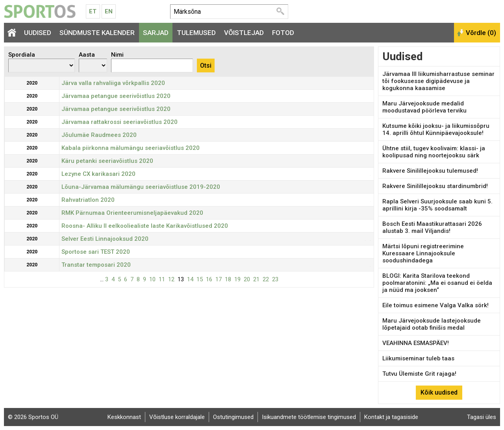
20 (247, 279)
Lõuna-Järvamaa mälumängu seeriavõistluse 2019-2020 (141, 187)
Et (93, 11)
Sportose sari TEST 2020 (96, 252)
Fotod (283, 33)
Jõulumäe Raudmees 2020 (99, 135)
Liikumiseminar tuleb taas (418, 358)
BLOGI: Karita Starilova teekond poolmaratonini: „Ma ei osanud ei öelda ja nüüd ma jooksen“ (437, 283)
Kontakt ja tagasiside (391, 417)
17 (219, 279)
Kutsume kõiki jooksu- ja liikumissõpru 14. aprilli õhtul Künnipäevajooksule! (436, 129)
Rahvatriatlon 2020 (88, 200)
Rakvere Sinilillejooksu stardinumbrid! (435, 186)
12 (171, 279)
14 (190, 279)
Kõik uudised (439, 392)
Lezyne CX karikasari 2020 (98, 174)
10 (152, 279)
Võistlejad (244, 33)
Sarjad (156, 33)
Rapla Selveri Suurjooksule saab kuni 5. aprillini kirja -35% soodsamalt (437, 205)
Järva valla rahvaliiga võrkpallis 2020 (113, 83)
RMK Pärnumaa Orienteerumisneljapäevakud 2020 (132, 213)
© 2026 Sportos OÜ (33, 417)
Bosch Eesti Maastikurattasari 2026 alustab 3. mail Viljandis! (432, 227)
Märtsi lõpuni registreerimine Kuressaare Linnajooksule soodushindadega (423, 253)
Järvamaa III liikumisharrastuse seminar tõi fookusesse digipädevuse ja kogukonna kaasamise (438, 81)
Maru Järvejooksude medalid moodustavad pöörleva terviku (424, 107)
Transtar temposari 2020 (96, 265)
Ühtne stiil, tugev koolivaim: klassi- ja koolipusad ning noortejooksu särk (434, 152)
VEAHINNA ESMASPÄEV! (416, 343)
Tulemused (196, 33)
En (109, 11)
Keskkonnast (124, 417)
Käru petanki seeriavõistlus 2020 (107, 161)
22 (266, 279)
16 (209, 279)
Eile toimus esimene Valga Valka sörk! (435, 305)
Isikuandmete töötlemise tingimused (309, 417)
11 (162, 279)
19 (237, 279)
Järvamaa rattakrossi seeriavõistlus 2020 (120, 122)
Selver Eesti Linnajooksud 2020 (105, 239)
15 (200, 279)
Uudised (38, 33)
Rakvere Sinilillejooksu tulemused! (430, 171)
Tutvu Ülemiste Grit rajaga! (419, 374)
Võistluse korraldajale (177, 417)
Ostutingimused (233, 417)
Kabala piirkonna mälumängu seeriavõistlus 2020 (131, 148)
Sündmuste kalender (97, 33)
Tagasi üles (482, 417)
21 (256, 279)
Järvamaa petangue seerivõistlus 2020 (116, 96)
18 (228, 279)
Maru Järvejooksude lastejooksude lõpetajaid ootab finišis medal (432, 324)
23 (275, 279)
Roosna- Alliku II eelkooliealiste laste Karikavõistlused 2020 (145, 226)
